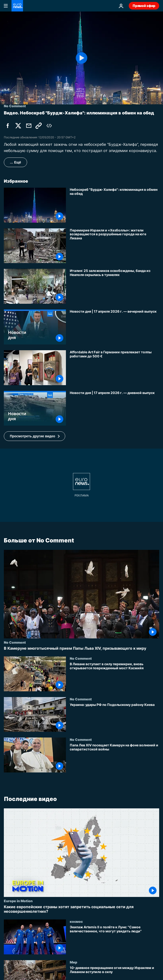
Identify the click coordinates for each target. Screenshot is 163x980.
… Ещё (15, 162)
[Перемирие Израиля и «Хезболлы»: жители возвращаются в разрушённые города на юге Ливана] (114, 246)
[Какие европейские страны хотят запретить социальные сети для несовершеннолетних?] (81, 909)
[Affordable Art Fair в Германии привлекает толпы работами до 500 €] (114, 368)
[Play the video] (81, 58)
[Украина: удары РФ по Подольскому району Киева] (114, 717)
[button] (35, 436)
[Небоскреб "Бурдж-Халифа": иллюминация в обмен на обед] (114, 205)
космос (76, 921)
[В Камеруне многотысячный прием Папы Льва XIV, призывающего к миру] (81, 648)
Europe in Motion (18, 901)
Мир (73, 962)
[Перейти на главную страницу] (17, 6)
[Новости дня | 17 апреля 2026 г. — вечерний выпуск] (114, 327)
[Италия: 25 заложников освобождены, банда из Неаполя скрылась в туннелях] (114, 286)
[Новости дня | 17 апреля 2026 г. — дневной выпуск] (114, 408)
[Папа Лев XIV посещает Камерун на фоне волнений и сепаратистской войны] (114, 758)
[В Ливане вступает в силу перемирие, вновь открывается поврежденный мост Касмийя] (114, 677)
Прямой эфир (144, 6)
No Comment (15, 642)
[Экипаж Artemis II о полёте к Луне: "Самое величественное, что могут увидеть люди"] (114, 940)
